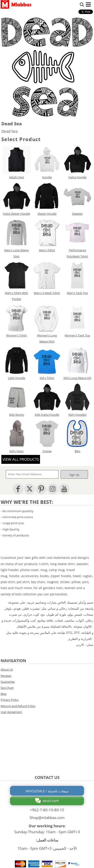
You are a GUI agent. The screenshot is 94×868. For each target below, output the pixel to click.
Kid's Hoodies (77, 415)
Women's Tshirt (17, 335)
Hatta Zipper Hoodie (16, 214)
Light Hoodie (17, 378)
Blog (4, 694)
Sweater (77, 214)
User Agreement (11, 712)
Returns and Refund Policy (18, 706)
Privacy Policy (10, 700)
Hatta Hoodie (77, 177)
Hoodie (47, 177)
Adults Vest (17, 177)
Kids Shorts (17, 415)
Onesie (47, 451)
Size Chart (7, 688)
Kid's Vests (17, 451)
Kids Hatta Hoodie (47, 415)
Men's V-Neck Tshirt (47, 293)
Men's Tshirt (47, 250)
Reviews (6, 676)
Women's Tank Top (77, 335)
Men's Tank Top (77, 293)
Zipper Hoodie (47, 214)
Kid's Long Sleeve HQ (77, 378)
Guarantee (8, 682)
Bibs (77, 451)
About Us (7, 669)
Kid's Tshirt (47, 378)
